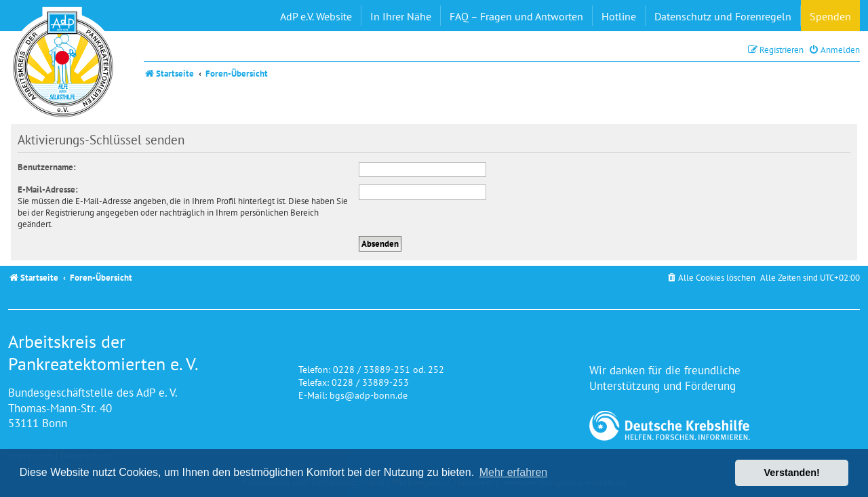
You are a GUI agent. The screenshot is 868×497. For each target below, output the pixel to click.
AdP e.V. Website (316, 16)
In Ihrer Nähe (401, 16)
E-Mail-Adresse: (48, 190)
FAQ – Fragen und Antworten (516, 16)
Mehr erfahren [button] (514, 472)
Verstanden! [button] (792, 473)
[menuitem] (834, 50)
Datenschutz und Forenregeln (723, 16)
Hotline (619, 16)
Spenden (830, 16)
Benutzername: (47, 167)
